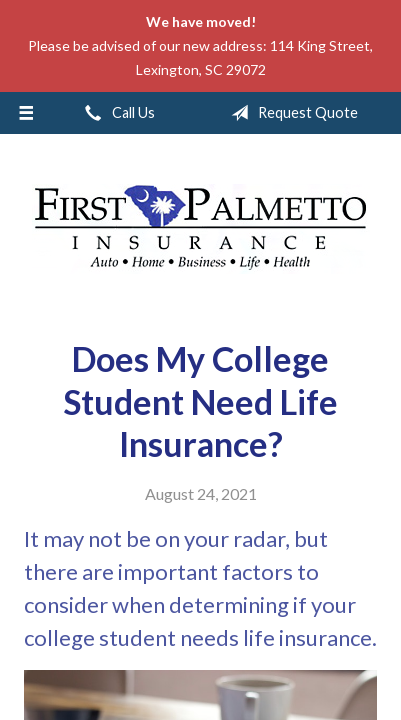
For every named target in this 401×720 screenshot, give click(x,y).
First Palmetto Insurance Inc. (201, 229)
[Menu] (26, 113)
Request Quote (290, 113)
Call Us (116, 113)
